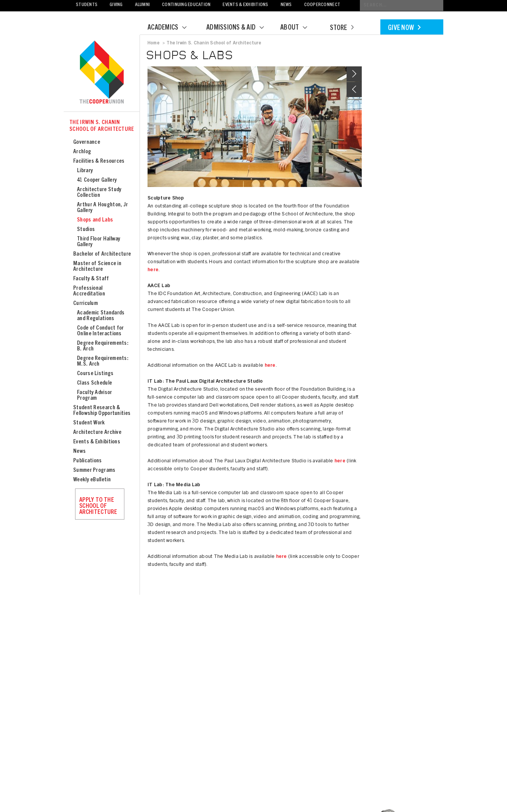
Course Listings (95, 374)
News (286, 5)
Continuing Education (186, 5)
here (153, 270)
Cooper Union (102, 73)
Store (342, 28)
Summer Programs (94, 470)
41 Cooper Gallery (97, 180)
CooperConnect (322, 5)
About (298, 28)
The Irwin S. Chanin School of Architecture (102, 126)
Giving (116, 5)
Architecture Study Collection (99, 193)
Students (87, 5)
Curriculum (86, 304)
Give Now (404, 28)
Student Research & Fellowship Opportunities (102, 411)
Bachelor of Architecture (102, 254)
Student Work (89, 423)
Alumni (143, 5)
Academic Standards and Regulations (101, 316)
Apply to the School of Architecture (98, 506)
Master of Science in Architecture (97, 267)
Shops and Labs (95, 220)
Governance (87, 142)
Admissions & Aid (240, 28)
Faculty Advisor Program (95, 396)
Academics (172, 28)
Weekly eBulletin (92, 480)
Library (85, 171)
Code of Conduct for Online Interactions (100, 331)
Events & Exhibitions (245, 5)
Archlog (82, 152)
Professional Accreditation (89, 291)
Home (154, 43)
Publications (88, 461)
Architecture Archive (97, 433)
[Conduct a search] (402, 5)
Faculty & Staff (91, 279)
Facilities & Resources (99, 161)
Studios (86, 230)
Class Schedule (94, 383)
